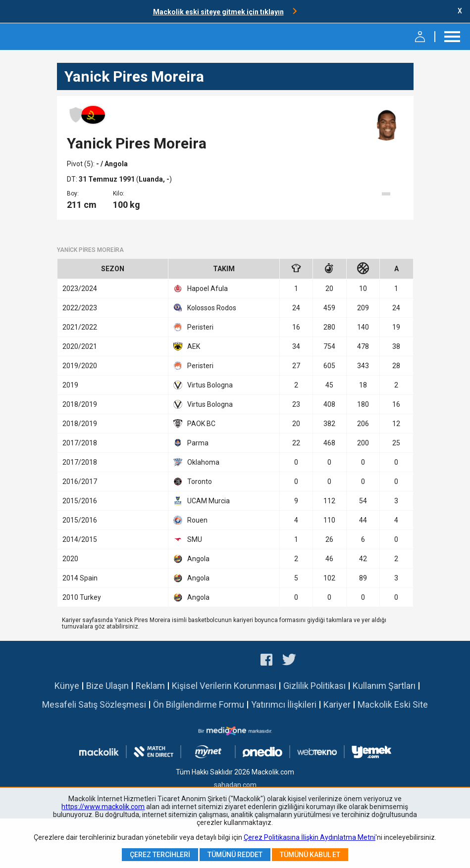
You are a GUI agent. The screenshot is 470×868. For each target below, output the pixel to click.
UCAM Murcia (202, 501)
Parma (191, 443)
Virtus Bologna (203, 385)
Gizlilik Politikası (314, 686)
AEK (187, 346)
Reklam (150, 686)
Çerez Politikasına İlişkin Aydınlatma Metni (310, 837)
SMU (188, 539)
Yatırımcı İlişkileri (284, 704)
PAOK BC (194, 424)
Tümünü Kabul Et (310, 855)
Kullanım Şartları (384, 686)
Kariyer (337, 704)
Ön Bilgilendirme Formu (199, 704)
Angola (191, 559)
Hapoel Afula (201, 289)
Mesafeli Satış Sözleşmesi (94, 704)
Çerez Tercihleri (160, 855)
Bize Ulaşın (107, 686)
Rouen (190, 520)
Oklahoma (196, 462)
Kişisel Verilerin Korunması (224, 686)
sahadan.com (235, 785)
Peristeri (193, 327)
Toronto (193, 482)
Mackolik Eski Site (393, 704)
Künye (67, 686)
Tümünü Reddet (235, 855)
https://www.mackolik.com (103, 807)
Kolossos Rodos (205, 308)
